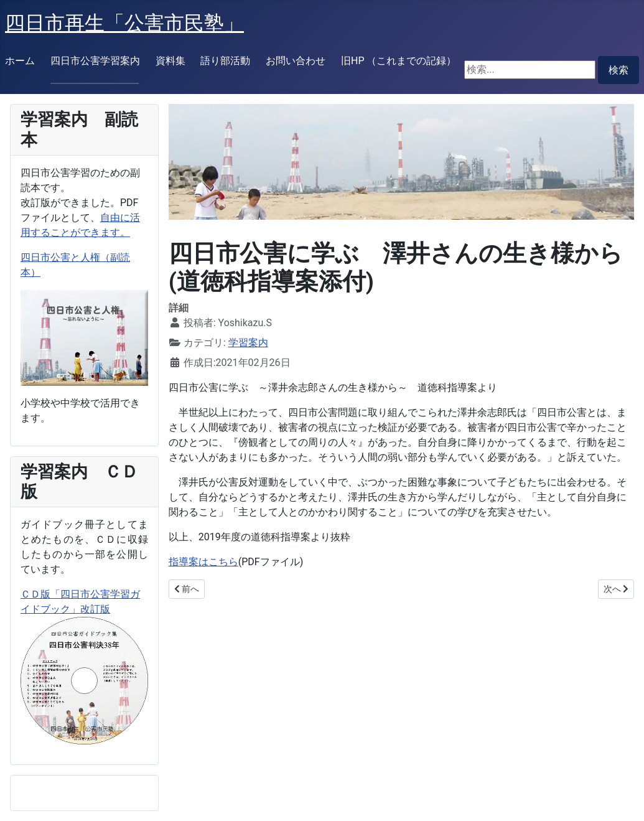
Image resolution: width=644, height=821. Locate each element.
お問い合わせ (296, 61)
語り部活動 (225, 61)
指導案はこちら (203, 562)
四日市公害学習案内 (95, 61)
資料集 (170, 61)
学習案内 (248, 343)
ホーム (20, 61)
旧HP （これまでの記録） (399, 61)
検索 (618, 70)
